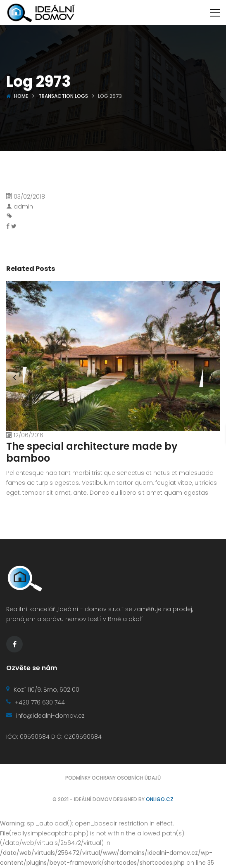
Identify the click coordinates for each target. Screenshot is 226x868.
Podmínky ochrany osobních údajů (113, 778)
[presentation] (14, 377)
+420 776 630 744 (36, 702)
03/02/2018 (29, 197)
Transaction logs (63, 96)
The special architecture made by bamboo (92, 452)
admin (23, 206)
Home (21, 96)
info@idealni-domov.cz (45, 716)
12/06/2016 (29, 435)
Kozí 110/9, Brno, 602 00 (43, 690)
